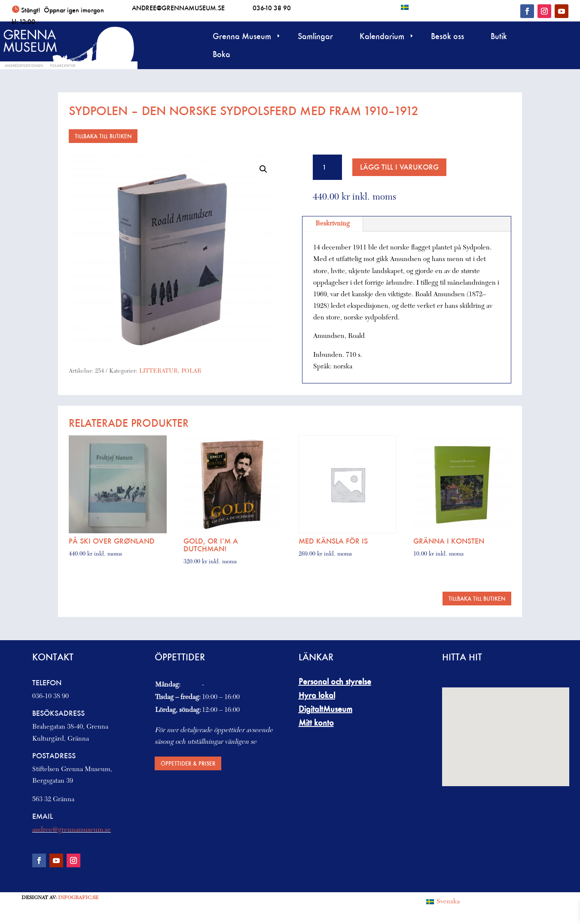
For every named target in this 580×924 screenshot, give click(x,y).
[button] (263, 169)
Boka (221, 55)
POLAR (191, 371)
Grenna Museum (242, 37)
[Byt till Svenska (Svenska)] (443, 902)
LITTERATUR (159, 371)
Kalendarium (382, 37)
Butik (499, 37)
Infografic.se (78, 898)
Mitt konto (316, 723)
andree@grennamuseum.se (178, 8)
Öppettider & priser (188, 763)
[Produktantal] (327, 167)
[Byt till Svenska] (405, 7)
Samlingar (315, 37)
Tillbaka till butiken (103, 136)
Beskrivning (333, 224)
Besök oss (447, 37)
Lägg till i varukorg (399, 167)
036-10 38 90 (272, 8)
